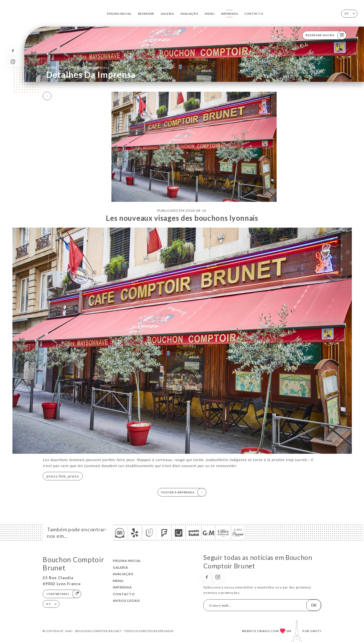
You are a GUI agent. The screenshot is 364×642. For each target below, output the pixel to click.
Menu (210, 14)
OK (314, 605)
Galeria (167, 14)
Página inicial (119, 14)
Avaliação (189, 14)
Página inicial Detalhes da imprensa (78, 67)
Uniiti (316, 631)
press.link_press (63, 476)
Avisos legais (126, 600)
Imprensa (230, 14)
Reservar (146, 14)
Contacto (254, 14)
